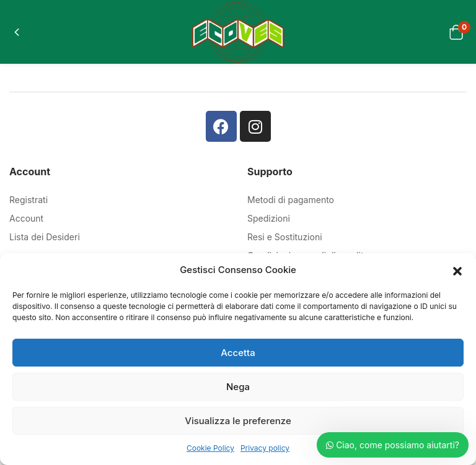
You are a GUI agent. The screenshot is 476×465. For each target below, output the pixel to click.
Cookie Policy (210, 448)
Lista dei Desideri (45, 237)
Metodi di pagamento (291, 200)
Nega (238, 387)
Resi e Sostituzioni (285, 237)
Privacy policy (265, 448)
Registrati (29, 200)
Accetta (238, 353)
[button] (457, 270)
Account (26, 218)
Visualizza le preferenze (238, 421)
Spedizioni (269, 218)
